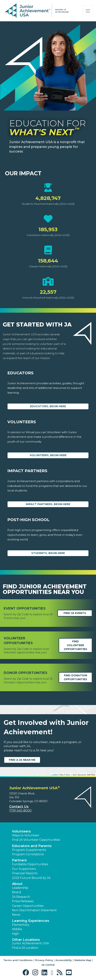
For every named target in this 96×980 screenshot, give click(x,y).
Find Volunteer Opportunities (75, 645)
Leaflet (55, 775)
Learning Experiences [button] (31, 921)
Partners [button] (19, 860)
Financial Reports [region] (25, 873)
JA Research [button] (21, 897)
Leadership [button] (20, 888)
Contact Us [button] (19, 807)
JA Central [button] (48, 965)
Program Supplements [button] (29, 850)
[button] (27, 973)
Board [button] (16, 892)
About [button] (17, 884)
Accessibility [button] (64, 960)
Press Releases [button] (23, 901)
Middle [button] (17, 929)
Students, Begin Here (48, 553)
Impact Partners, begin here (48, 504)
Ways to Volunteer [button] (26, 835)
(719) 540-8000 (20, 811)
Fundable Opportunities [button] (30, 864)
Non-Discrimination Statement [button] (34, 910)
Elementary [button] (21, 925)
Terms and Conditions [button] (18, 960)
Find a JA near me (22, 760)
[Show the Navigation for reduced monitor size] (88, 11)
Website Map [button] (83, 960)
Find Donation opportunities (75, 677)
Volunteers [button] (21, 831)
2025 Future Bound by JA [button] (31, 878)
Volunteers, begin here (48, 455)
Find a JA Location (25, 948)
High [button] (15, 934)
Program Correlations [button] (28, 854)
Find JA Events (75, 613)
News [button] (16, 915)
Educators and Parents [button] (32, 846)
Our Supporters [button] (24, 869)
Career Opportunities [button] (28, 906)
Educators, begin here (48, 406)
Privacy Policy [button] (44, 960)
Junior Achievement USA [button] (30, 943)
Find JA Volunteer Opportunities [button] (36, 840)
